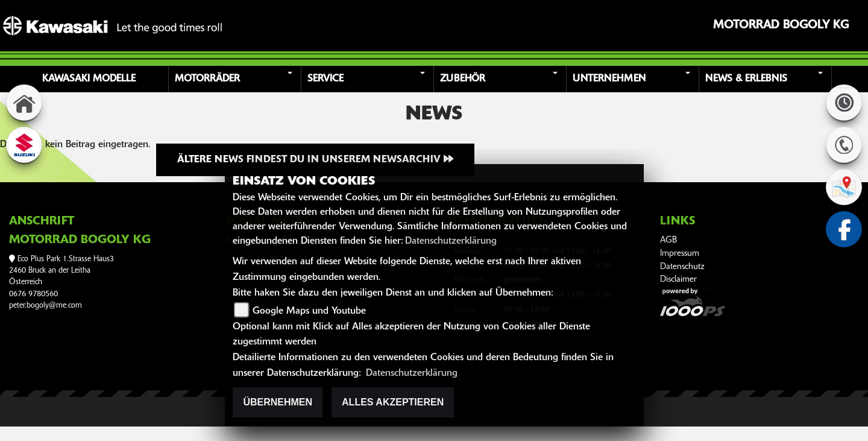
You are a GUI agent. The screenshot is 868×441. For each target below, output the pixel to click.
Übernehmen (278, 402)
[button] (237, 79)
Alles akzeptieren (393, 402)
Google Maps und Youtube (309, 311)
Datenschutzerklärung (451, 241)
